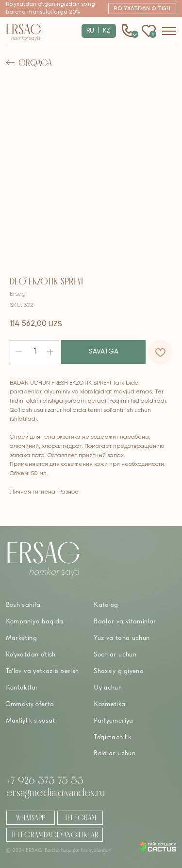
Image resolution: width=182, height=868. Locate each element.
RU (90, 31)
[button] (142, 9)
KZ (107, 31)
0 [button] (135, 34)
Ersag (24, 29)
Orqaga (35, 62)
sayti (25, 38)
